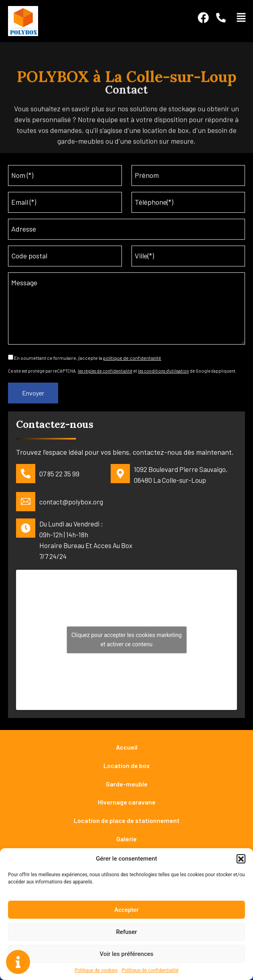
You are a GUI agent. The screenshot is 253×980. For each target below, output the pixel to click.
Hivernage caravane (127, 802)
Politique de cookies (96, 970)
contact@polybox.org (71, 502)
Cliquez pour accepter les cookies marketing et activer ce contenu (126, 640)
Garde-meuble (127, 784)
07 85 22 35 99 (60, 474)
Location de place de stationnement (127, 821)
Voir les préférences (127, 954)
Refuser (126, 932)
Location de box (126, 765)
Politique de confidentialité (150, 970)
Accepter (126, 910)
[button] (241, 859)
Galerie (126, 839)
